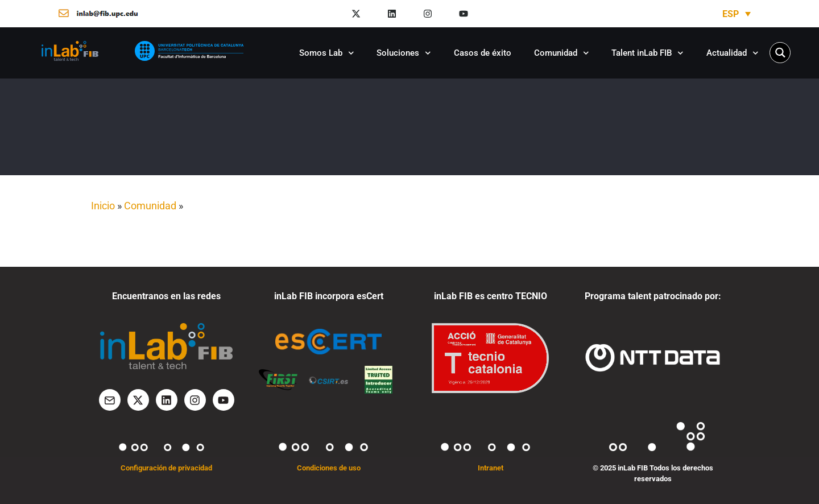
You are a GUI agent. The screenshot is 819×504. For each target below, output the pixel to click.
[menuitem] (737, 14)
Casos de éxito (483, 53)
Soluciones (404, 53)
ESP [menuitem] (731, 13)
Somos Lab (327, 53)
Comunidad (562, 53)
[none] (737, 14)
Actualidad (733, 53)
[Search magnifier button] (780, 53)
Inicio (103, 206)
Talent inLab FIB (648, 53)
